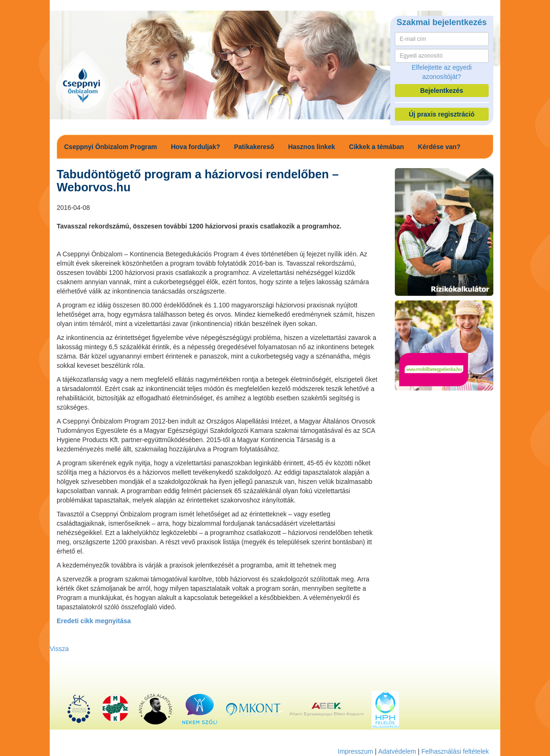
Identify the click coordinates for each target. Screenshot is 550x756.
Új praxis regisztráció (442, 114)
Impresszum (355, 751)
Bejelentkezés (442, 91)
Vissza (59, 649)
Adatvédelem (397, 751)
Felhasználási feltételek (455, 751)
